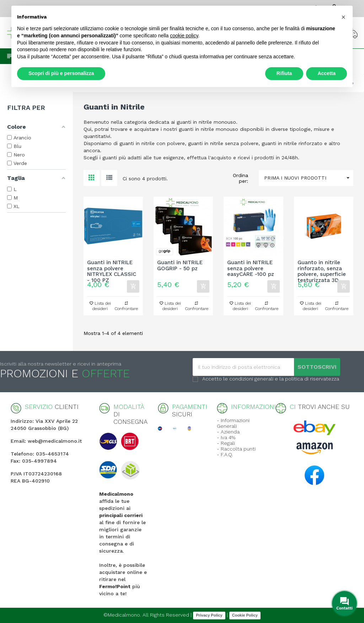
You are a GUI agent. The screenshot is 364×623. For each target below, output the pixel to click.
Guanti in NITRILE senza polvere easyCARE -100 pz (251, 268)
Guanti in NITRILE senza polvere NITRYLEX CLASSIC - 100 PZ (112, 268)
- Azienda (228, 432)
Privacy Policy (209, 615)
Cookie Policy (245, 615)
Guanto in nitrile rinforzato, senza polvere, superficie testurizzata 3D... (322, 268)
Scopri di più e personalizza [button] (61, 73)
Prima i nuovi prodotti (309, 178)
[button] (343, 17)
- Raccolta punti (236, 449)
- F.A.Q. (225, 454)
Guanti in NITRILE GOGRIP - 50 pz (180, 266)
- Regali (226, 443)
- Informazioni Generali (233, 423)
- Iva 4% (226, 437)
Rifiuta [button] (284, 73)
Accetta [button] (326, 73)
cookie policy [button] (184, 36)
